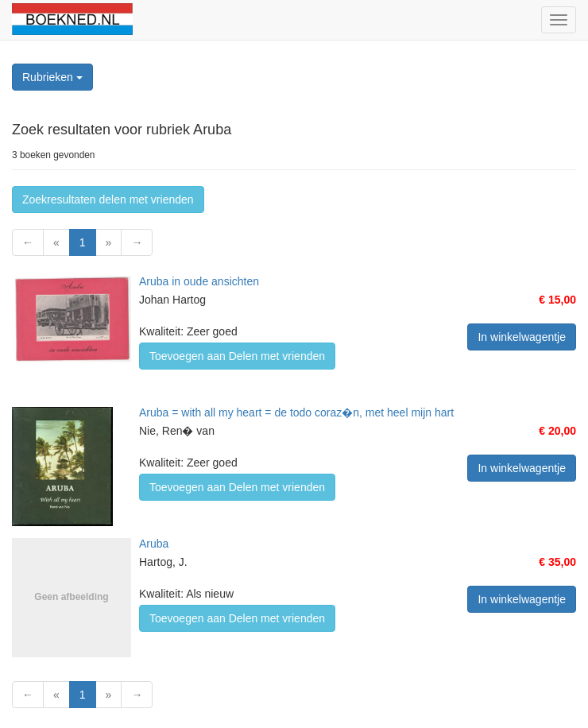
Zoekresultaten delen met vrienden (108, 199)
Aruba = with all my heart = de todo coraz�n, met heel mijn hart (296, 412)
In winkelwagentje (522, 337)
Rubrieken (52, 77)
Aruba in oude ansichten (199, 281)
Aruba (154, 544)
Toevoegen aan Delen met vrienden (237, 356)
